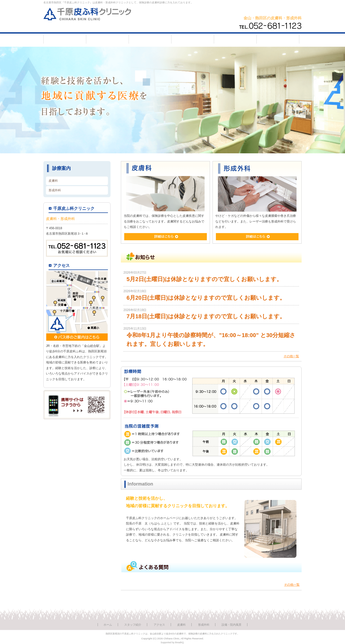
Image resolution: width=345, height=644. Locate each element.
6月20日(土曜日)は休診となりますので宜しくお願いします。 (206, 298)
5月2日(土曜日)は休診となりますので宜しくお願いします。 (204, 279)
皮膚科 (53, 181)
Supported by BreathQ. (173, 642)
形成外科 (55, 190)
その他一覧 (291, 356)
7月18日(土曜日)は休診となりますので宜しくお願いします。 (206, 316)
